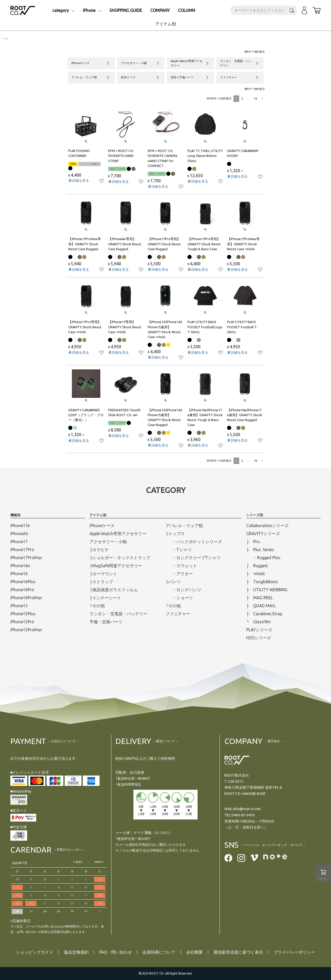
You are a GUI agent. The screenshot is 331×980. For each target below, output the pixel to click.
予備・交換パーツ (106, 622)
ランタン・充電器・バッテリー (118, 614)
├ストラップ (101, 582)
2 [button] (242, 98)
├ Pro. (253, 542)
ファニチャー (178, 614)
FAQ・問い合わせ (116, 952)
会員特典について (159, 952)
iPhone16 (19, 574)
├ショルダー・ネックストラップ (120, 558)
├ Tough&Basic (262, 582)
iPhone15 (19, 606)
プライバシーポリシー (294, 952)
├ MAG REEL (259, 598)
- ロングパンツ (183, 590)
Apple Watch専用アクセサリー (118, 534)
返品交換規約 (76, 952)
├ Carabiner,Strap (264, 614)
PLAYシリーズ (259, 630)
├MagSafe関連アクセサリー (116, 566)
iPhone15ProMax (26, 630)
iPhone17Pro (22, 550)
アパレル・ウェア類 (184, 526)
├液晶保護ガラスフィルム (114, 590)
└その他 (97, 606)
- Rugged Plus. (264, 558)
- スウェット (181, 566)
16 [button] (255, 98)
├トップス (175, 534)
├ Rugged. (257, 566)
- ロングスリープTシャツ (193, 558)
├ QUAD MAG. (261, 606)
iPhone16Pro (22, 590)
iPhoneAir (19, 534)
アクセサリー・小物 (108, 542)
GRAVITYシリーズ (263, 534)
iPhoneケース (102, 526)
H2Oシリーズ (259, 638)
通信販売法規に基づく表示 (238, 952)
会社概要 (194, 952)
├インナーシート (105, 598)
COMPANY (160, 10)
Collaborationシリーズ (267, 526)
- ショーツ (179, 598)
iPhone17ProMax (26, 558)
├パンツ (173, 582)
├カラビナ (99, 550)
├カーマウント (103, 574)
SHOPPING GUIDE (126, 10)
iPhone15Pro (22, 622)
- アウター (179, 574)
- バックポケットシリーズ (194, 542)
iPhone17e (20, 526)
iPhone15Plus (23, 614)
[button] (262, 98)
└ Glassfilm (258, 622)
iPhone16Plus (23, 582)
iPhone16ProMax (26, 598)
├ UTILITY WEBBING (267, 590)
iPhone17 (19, 542)
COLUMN (186, 10)
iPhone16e (20, 566)
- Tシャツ (179, 550)
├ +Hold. (256, 574)
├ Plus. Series (260, 550)
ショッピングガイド (35, 952)
